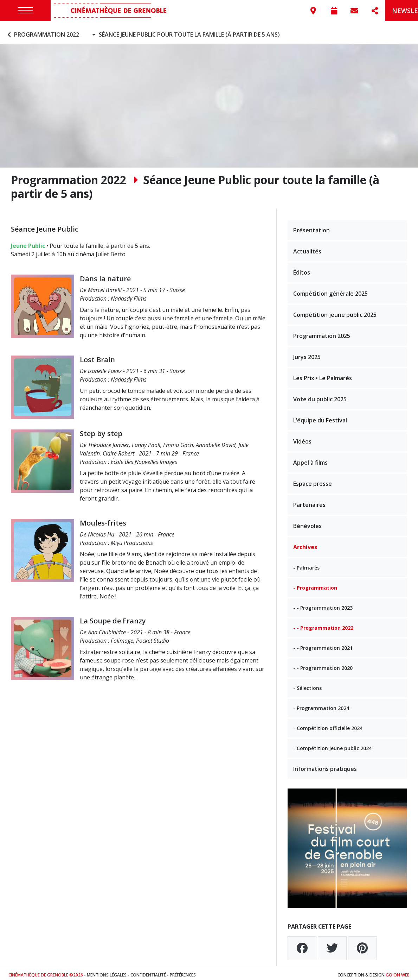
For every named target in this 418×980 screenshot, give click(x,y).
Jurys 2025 (307, 353)
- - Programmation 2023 (323, 604)
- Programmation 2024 (321, 705)
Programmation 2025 (322, 332)
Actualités (307, 248)
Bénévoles (307, 522)
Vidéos (302, 438)
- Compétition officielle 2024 (328, 725)
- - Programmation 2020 (323, 664)
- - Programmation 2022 (323, 624)
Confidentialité (148, 971)
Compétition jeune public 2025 (335, 311)
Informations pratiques (325, 765)
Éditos (302, 269)
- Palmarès (306, 564)
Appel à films (310, 459)
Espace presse (313, 480)
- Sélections (307, 684)
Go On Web (398, 971)
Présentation (311, 227)
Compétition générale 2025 (330, 290)
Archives (305, 544)
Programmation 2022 (42, 31)
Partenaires (309, 501)
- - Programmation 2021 (323, 644)
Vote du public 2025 (320, 396)
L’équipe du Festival (320, 417)
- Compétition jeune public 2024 (332, 745)
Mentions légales (107, 971)
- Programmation (315, 584)
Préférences (183, 971)
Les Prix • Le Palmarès (323, 375)
